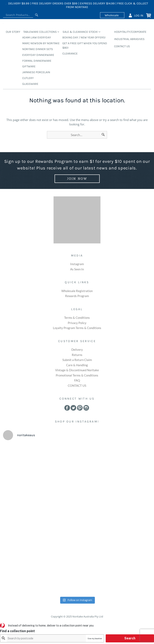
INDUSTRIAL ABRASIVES (129, 39)
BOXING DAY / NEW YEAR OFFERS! (84, 37)
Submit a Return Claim (77, 360)
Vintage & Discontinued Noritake (77, 370)
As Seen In (77, 269)
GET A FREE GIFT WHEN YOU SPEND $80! (85, 46)
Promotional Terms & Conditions (77, 375)
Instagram (77, 264)
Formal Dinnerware (37, 61)
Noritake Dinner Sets (38, 49)
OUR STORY (13, 32)
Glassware (30, 84)
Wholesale (112, 15)
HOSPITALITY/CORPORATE (130, 32)
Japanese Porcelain (36, 72)
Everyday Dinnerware (38, 55)
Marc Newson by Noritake (41, 43)
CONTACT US (122, 46)
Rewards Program (77, 296)
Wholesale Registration (77, 291)
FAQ (77, 380)
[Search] (37, 15)
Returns (77, 355)
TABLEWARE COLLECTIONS (40, 32)
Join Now (77, 179)
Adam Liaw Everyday (37, 37)
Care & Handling (77, 365)
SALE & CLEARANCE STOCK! (80, 32)
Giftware (29, 66)
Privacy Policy (77, 323)
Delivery (77, 350)
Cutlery (28, 78)
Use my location (118, 638)
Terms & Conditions (77, 318)
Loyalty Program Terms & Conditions (77, 328)
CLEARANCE (70, 54)
